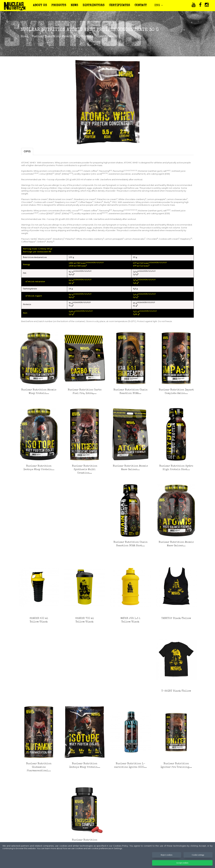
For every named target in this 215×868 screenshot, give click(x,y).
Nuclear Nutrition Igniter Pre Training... (176, 765)
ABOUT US (41, 5)
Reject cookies (167, 862)
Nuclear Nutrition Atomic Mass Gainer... (130, 468)
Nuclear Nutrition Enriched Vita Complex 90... (85, 844)
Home (24, 37)
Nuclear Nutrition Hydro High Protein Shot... (176, 468)
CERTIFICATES (121, 5)
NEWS (76, 5)
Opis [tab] (27, 151)
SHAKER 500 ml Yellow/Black (39, 620)
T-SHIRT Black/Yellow (176, 691)
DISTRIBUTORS (95, 5)
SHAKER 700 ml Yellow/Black (85, 620)
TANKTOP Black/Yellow (176, 618)
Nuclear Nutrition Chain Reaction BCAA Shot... (130, 544)
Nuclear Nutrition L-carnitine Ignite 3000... (130, 765)
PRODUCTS (60, 5)
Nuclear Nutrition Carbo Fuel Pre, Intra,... (85, 392)
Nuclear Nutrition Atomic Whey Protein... (39, 392)
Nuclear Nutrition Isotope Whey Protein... (39, 468)
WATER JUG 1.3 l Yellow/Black (130, 620)
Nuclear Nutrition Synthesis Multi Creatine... (85, 470)
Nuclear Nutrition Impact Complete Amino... (176, 392)
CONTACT (142, 5)
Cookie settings (198, 862)
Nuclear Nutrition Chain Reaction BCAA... (130, 392)
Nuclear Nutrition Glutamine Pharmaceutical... (39, 767)
